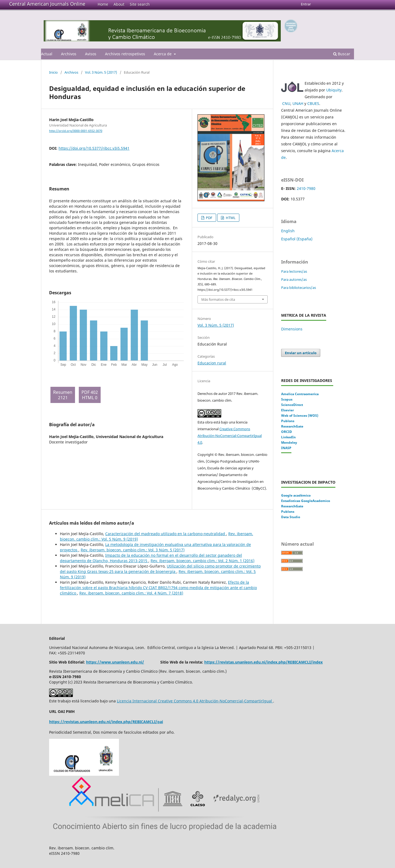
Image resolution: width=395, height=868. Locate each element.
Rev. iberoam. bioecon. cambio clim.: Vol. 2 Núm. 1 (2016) (202, 561)
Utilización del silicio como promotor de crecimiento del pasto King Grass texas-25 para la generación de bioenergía (160, 569)
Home (103, 4)
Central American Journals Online (47, 4)
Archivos (69, 54)
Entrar (306, 4)
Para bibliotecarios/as (299, 288)
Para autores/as (294, 279)
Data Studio (291, 517)
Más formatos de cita (218, 299)
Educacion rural (212, 363)
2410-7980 (306, 188)
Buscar (342, 54)
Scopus (287, 399)
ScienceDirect (292, 405)
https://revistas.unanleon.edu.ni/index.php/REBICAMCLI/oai (106, 722)
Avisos (91, 54)
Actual (47, 54)
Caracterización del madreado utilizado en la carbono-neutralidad (166, 534)
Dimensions (292, 329)
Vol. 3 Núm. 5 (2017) (101, 72)
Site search (140, 4)
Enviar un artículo (301, 353)
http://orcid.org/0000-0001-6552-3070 (76, 131)
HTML (230, 218)
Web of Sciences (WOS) (300, 416)
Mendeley (289, 442)
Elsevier (287, 410)
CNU (286, 103)
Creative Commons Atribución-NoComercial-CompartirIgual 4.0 (230, 436)
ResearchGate (292, 426)
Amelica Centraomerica (300, 394)
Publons (288, 421)
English (288, 231)
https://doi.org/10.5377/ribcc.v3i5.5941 (94, 148)
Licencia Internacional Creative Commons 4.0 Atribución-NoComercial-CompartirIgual (195, 701)
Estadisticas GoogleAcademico (306, 501)
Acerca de (163, 54)
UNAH (298, 103)
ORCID (287, 432)
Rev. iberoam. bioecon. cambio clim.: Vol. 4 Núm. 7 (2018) (131, 593)
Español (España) (297, 239)
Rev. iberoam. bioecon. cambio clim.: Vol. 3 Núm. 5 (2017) (133, 550)
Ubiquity (334, 90)
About (119, 4)
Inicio (53, 72)
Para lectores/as (294, 271)
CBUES (313, 103)
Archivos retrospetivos (125, 54)
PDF (209, 218)
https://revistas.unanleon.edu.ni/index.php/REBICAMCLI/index (263, 662)
